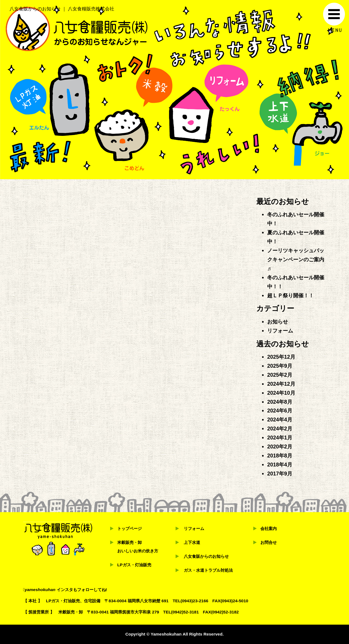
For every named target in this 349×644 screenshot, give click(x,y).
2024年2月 (280, 429)
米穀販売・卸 (130, 542)
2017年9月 (280, 474)
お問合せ (269, 542)
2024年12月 (281, 384)
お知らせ (278, 322)
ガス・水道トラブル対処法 (208, 570)
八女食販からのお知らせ (206, 556)
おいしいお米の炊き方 (138, 551)
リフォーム (280, 331)
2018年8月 (280, 456)
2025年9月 (280, 366)
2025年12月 (281, 357)
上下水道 (192, 542)
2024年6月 (280, 411)
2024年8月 (280, 402)
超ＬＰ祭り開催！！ (291, 295)
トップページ (130, 528)
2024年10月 (281, 393)
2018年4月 (280, 465)
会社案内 (269, 528)
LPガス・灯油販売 (134, 565)
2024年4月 (280, 420)
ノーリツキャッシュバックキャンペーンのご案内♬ (296, 259)
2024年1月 (280, 438)
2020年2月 (280, 447)
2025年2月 (280, 375)
